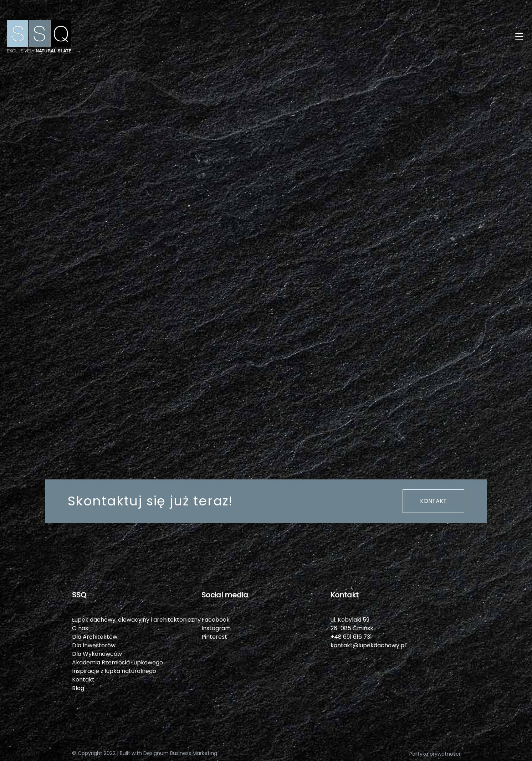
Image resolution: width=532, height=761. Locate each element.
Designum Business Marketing (180, 753)
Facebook (216, 620)
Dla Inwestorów (94, 645)
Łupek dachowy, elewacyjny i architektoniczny (136, 620)
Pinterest (214, 637)
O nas (80, 628)
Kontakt (433, 501)
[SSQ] (137, 36)
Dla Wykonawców (97, 654)
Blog (78, 688)
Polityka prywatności (435, 754)
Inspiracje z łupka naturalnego (114, 671)
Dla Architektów (95, 637)
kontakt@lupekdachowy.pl (368, 645)
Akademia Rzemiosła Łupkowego (117, 662)
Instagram (216, 628)
